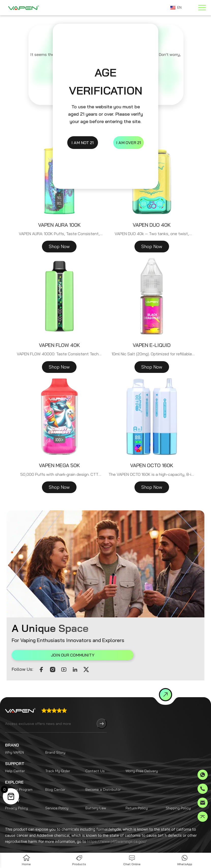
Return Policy (137, 795)
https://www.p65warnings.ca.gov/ (117, 828)
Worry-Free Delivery (142, 758)
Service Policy (57, 795)
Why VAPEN (14, 740)
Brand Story (55, 740)
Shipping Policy (178, 795)
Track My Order (58, 758)
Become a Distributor (103, 777)
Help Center (15, 758)
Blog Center (55, 777)
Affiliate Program (19, 777)
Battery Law (96, 795)
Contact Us (95, 758)
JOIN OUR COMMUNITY (50, 655)
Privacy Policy (17, 795)
